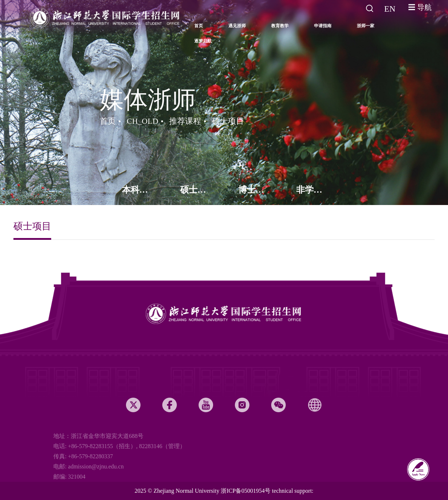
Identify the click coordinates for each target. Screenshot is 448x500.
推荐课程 (185, 121)
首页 (108, 121)
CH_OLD (142, 121)
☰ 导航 (420, 7)
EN (390, 9)
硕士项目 (228, 121)
